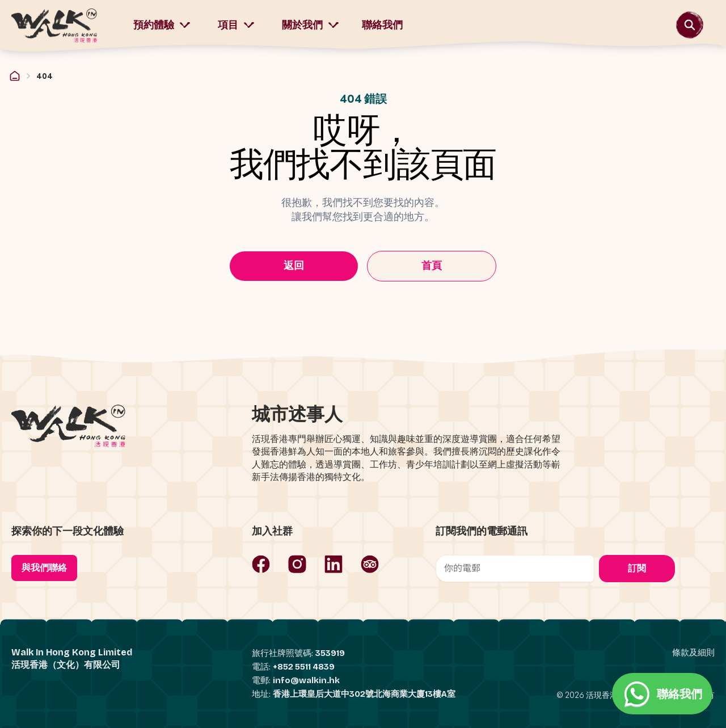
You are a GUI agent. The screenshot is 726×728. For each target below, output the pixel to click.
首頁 (432, 266)
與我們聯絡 (44, 568)
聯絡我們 (382, 25)
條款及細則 (693, 653)
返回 (294, 266)
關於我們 (311, 25)
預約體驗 (162, 25)
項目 (236, 25)
